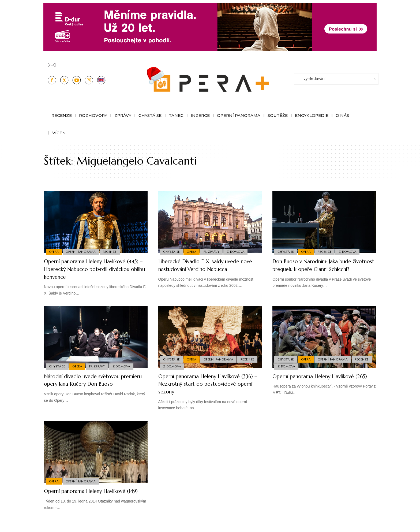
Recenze (111, 251)
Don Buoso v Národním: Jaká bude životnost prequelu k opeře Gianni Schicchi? (320, 269)
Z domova (238, 251)
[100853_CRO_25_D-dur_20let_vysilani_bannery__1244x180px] (210, 26)
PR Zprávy (213, 251)
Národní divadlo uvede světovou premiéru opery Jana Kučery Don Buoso (89, 384)
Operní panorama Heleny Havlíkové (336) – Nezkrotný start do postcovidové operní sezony (207, 384)
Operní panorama (82, 251)
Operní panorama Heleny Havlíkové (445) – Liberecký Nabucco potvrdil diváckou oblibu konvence (93, 269)
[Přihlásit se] (376, 62)
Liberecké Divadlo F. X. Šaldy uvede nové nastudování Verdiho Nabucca (207, 265)
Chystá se (172, 251)
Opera (54, 251)
